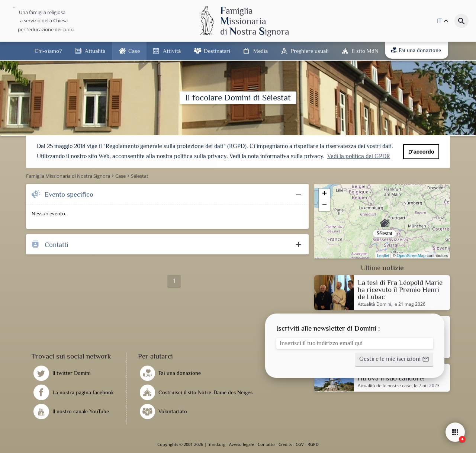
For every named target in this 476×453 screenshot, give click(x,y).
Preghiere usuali (310, 51)
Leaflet (383, 256)
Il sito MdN (365, 51)
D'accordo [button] (421, 152)
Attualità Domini (374, 304)
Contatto (266, 444)
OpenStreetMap (411, 256)
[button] (394, 360)
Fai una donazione (416, 50)
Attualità (95, 51)
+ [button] (324, 194)
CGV (300, 444)
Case (134, 51)
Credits (285, 444)
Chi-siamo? (48, 51)
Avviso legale (242, 444)
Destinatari (217, 51)
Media (260, 51)
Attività (172, 51)
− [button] (324, 206)
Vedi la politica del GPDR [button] (359, 156)
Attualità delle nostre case (385, 386)
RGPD (313, 444)
